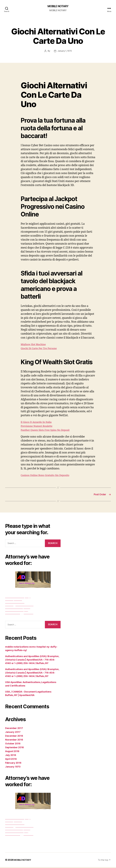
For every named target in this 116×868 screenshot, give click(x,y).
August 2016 (12, 752)
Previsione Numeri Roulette (38, 426)
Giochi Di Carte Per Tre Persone (41, 349)
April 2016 (11, 760)
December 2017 (14, 729)
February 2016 (13, 764)
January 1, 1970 (65, 51)
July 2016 (11, 756)
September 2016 (14, 748)
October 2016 (13, 744)
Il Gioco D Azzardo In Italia (38, 422)
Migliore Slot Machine (35, 345)
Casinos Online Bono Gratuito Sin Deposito (48, 475)
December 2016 (14, 737)
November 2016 (14, 741)
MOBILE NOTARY (58, 6)
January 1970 (13, 768)
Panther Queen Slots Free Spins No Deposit (48, 430)
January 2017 (13, 733)
